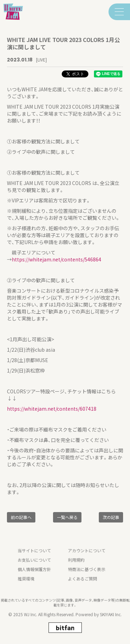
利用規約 (76, 566)
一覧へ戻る (67, 517)
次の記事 (111, 517)
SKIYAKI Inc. (111, 620)
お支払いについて (34, 566)
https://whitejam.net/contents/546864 (57, 259)
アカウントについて (87, 556)
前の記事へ (21, 517)
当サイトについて (34, 556)
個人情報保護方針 (34, 575)
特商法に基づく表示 (87, 575)
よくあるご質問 (83, 584)
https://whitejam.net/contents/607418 (52, 409)
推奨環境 (26, 584)
